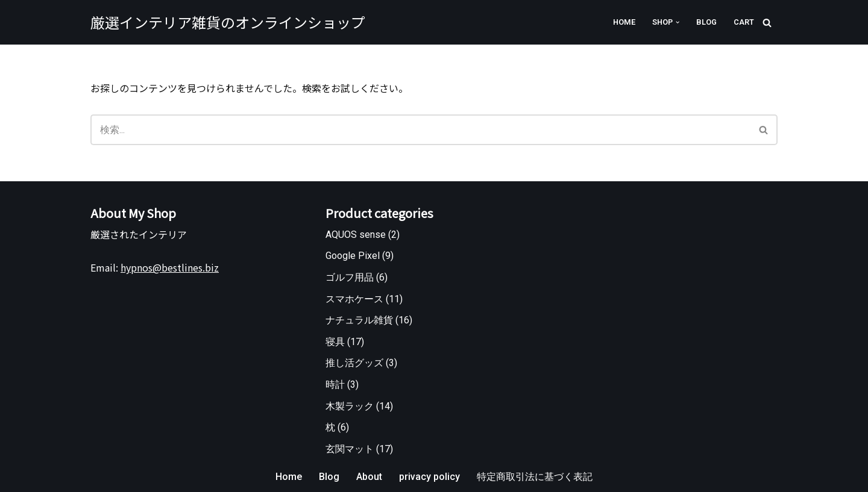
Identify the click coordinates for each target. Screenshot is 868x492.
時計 (335, 385)
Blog (706, 22)
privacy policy (429, 477)
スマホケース (354, 299)
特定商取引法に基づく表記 (535, 477)
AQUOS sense (356, 235)
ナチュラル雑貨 (359, 320)
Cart (744, 22)
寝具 (335, 342)
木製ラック (350, 406)
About (369, 477)
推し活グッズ (354, 363)
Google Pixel (353, 256)
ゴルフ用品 (350, 277)
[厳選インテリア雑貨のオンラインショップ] (228, 22)
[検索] (767, 23)
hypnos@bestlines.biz (170, 267)
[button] (678, 22)
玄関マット (350, 449)
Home (624, 22)
